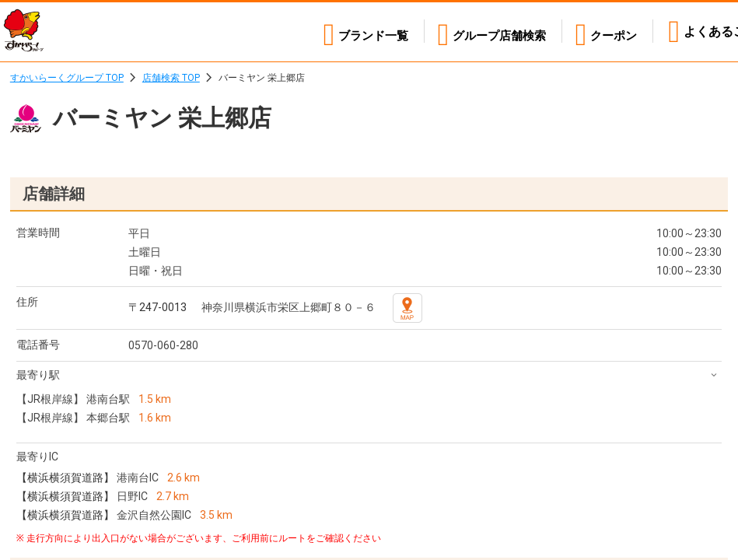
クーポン (612, 31)
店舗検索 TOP (171, 78)
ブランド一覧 (358, 31)
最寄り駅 (38, 375)
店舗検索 (491, 31)
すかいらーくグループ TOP (67, 78)
